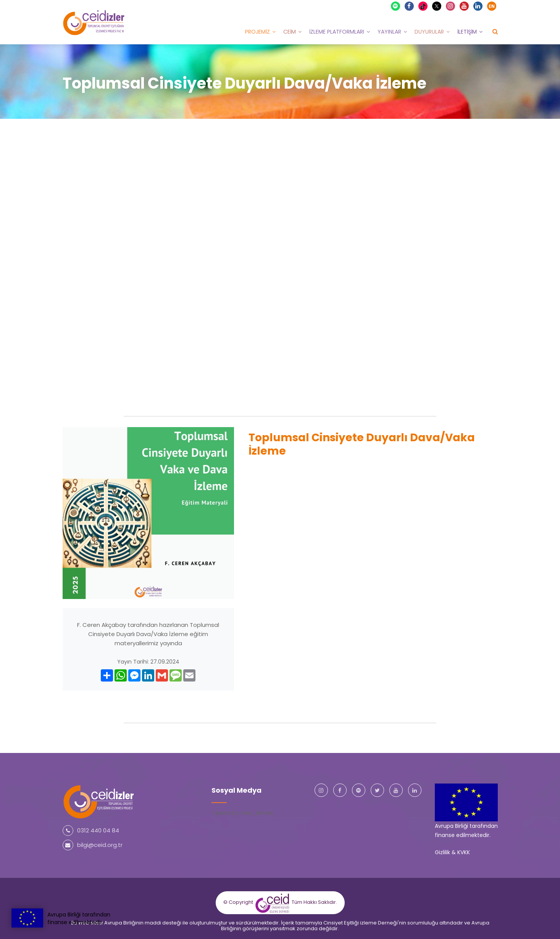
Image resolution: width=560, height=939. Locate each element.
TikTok (424, 6)
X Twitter (438, 6)
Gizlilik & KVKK (452, 852)
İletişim (467, 32)
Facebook (410, 6)
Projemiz (257, 32)
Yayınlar (389, 32)
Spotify (396, 6)
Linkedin (478, 6)
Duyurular (429, 32)
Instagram (451, 6)
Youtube (465, 6)
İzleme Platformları (337, 32)
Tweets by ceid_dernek (243, 813)
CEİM (290, 32)
